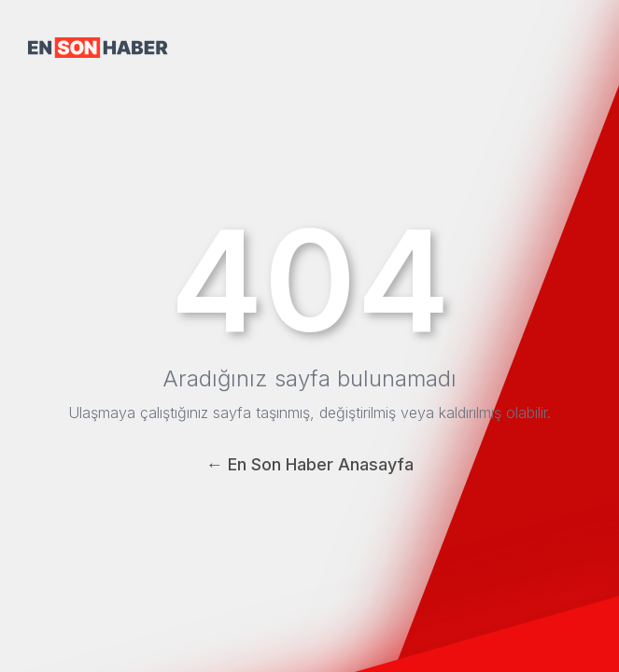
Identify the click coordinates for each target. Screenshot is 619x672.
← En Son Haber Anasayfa (310, 464)
